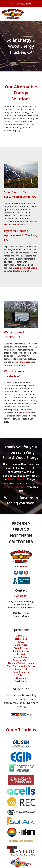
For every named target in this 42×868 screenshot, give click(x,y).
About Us (21, 636)
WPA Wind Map (21, 413)
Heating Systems (21, 657)
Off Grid (16, 225)
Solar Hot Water (21, 660)
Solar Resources (21, 672)
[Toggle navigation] (37, 14)
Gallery (21, 675)
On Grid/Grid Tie (21, 651)
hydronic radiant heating (25, 268)
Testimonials (21, 639)
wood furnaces (23, 362)
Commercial (21, 669)
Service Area (21, 681)
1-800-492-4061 (22, 4)
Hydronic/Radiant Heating (21, 663)
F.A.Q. (21, 642)
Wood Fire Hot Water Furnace (21, 666)
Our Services (21, 645)
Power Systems (21, 648)
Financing (21, 678)
